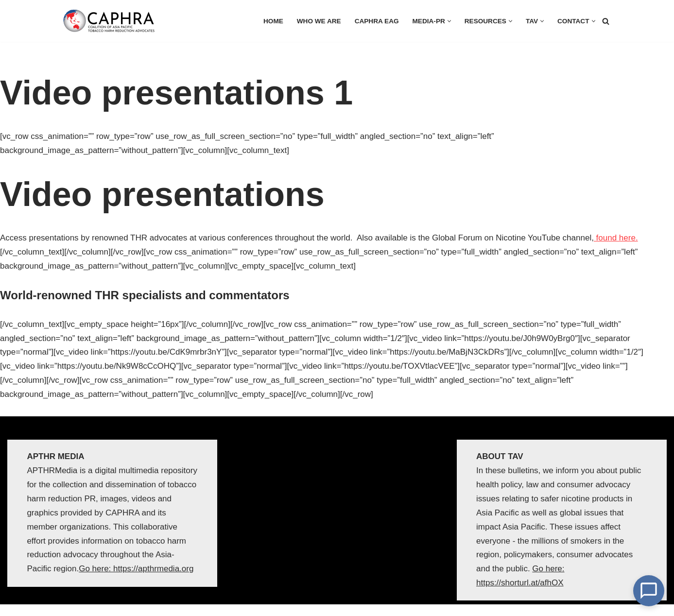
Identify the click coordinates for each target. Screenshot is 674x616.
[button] (449, 21)
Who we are (319, 21)
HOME (273, 21)
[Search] (606, 21)
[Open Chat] (649, 591)
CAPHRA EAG (377, 21)
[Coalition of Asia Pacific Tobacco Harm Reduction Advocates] (111, 21)
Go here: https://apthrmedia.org (136, 569)
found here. (616, 238)
